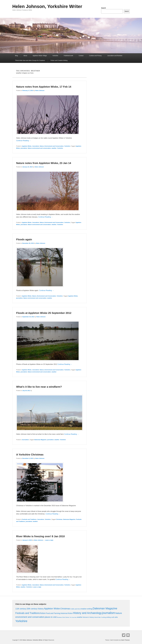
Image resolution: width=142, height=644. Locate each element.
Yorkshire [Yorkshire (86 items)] (21, 621)
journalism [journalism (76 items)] (109, 613)
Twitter (124, 635)
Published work (68, 56)
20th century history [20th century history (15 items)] (35, 609)
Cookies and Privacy (95, 56)
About (25, 56)
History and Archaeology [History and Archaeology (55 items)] (87, 613)
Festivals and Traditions (29, 519)
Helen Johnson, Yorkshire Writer (47, 6)
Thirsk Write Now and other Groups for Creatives (30, 60)
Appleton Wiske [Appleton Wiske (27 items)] (52, 609)
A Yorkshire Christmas (30, 455)
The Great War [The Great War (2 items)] (73, 617)
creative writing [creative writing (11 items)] (86, 609)
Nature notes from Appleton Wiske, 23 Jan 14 (44, 163)
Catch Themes (125, 640)
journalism (24, 148)
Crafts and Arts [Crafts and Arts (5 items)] (75, 609)
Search (103, 8)
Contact (81, 56)
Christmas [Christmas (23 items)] (65, 609)
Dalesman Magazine (40, 440)
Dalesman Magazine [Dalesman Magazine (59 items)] (105, 608)
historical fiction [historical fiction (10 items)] (67, 613)
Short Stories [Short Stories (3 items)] (66, 617)
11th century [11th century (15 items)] (21, 609)
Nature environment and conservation (39, 148)
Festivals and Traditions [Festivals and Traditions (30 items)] (28, 613)
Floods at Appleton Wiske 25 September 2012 (44, 313)
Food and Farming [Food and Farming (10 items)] (53, 613)
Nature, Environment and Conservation (52, 146)
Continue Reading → (24, 141)
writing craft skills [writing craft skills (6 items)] (112, 617)
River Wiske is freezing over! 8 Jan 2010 (40, 536)
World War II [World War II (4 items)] (98, 617)
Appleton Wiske (27, 146)
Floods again (24, 239)
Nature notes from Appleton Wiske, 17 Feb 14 (44, 87)
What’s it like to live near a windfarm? (39, 387)
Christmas (59, 519)
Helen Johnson (40, 90)
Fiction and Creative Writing (59, 60)
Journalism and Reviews (115, 56)
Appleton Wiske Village (40, 56)
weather (54, 148)
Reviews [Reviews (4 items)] (59, 617)
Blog (16, 56)
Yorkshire (55, 56)
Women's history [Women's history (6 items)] (88, 617)
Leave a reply (49, 540)
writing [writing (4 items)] (104, 617)
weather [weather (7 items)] (80, 617)
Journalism (36, 146)
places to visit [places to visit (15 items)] (51, 617)
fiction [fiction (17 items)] (43, 613)
